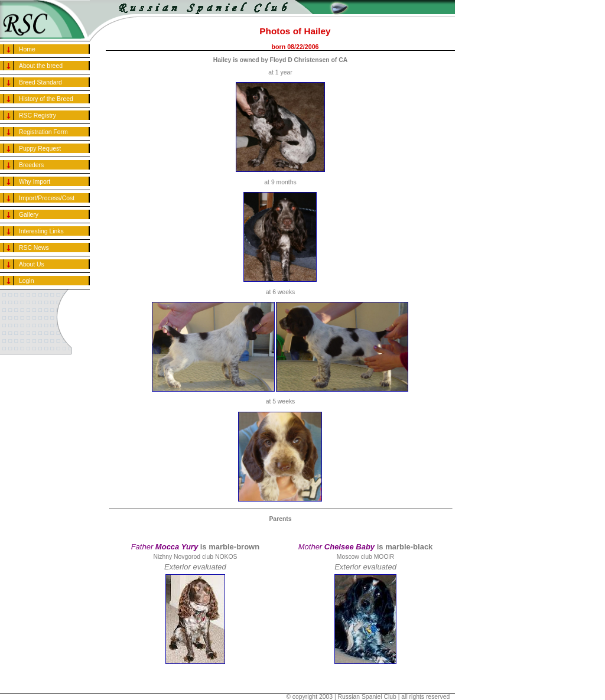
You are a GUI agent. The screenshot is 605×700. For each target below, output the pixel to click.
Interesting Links (41, 231)
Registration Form (43, 132)
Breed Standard (40, 82)
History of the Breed (46, 99)
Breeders (31, 165)
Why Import (35, 182)
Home (27, 49)
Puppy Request (40, 149)
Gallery (29, 215)
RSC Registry (38, 115)
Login (26, 281)
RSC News (34, 248)
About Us (32, 264)
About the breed (41, 66)
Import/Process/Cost (47, 198)
